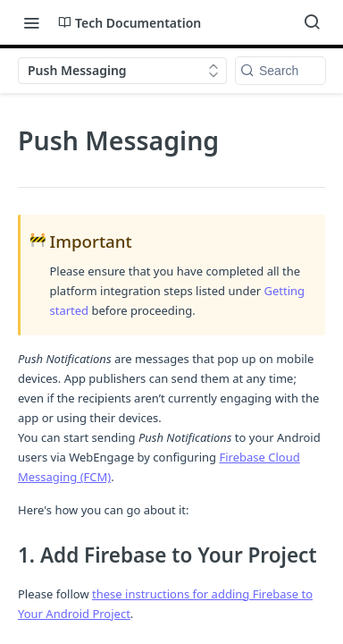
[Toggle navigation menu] (31, 22)
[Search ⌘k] (312, 22)
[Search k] (280, 71)
